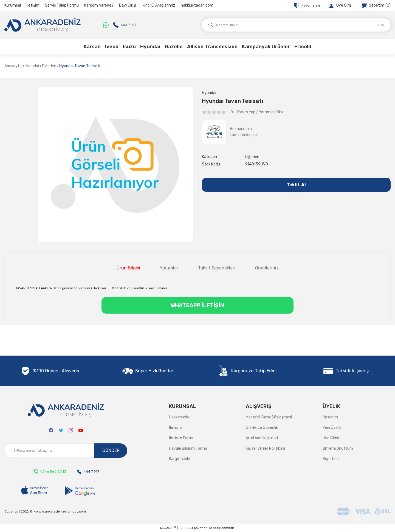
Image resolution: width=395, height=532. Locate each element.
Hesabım (330, 417)
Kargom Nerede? (99, 5)
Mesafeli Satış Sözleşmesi (269, 417)
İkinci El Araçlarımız (158, 5)
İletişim (33, 5)
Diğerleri (252, 157)
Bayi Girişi (128, 5)
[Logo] (43, 25)
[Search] (296, 25)
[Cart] (376, 5)
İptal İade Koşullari (262, 438)
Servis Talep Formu (62, 5)
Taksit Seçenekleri (217, 268)
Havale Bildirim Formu (188, 448)
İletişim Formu (182, 438)
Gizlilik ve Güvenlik (262, 428)
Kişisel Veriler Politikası (265, 448)
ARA (381, 25)
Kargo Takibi (180, 459)
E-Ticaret (186, 528)
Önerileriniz (267, 268)
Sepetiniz (331, 459)
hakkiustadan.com (197, 5)
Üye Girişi (331, 438)
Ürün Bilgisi (128, 268)
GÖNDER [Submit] (111, 450)
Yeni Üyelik (332, 428)
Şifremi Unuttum (338, 448)
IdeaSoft (168, 528)
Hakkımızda (179, 417)
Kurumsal (13, 5)
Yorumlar (169, 268)
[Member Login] (341, 5)
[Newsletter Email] (66, 451)
